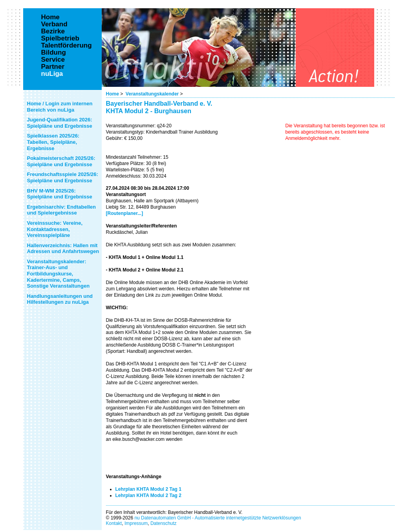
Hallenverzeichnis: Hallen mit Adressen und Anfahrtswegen (63, 249)
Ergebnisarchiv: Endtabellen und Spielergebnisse (62, 210)
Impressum (136, 523)
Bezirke (53, 31)
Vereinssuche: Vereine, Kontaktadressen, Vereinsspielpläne (55, 229)
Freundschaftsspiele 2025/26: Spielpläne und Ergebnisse (63, 177)
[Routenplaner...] (125, 213)
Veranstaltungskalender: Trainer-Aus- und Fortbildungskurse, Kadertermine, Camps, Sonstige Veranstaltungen (59, 274)
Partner (53, 67)
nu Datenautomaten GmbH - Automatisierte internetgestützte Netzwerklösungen (218, 518)
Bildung (54, 53)
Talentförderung (67, 46)
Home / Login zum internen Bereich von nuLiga (60, 107)
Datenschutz (164, 523)
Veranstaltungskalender (152, 94)
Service (53, 60)
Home (113, 94)
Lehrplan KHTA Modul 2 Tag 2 (148, 495)
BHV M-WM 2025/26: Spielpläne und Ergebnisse (60, 194)
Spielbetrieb (60, 39)
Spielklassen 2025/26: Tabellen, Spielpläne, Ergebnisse (53, 142)
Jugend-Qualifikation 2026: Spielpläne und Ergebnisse (60, 123)
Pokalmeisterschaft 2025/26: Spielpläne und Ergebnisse (61, 161)
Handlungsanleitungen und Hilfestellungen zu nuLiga (60, 299)
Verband (54, 24)
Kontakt (114, 523)
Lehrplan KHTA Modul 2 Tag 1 (148, 489)
